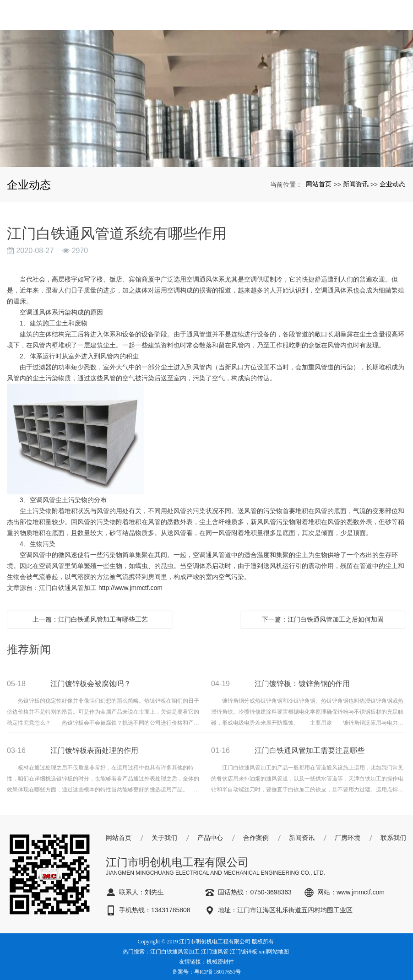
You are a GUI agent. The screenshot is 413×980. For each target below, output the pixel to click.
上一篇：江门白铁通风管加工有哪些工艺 (90, 619)
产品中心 (210, 838)
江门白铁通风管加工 (175, 952)
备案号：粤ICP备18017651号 (207, 972)
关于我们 (164, 838)
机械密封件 (220, 962)
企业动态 (392, 184)
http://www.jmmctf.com (130, 588)
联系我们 (393, 838)
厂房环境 (348, 838)
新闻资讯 (356, 184)
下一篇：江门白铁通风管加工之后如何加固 (323, 619)
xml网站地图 (274, 952)
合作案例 (256, 838)
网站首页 (319, 184)
